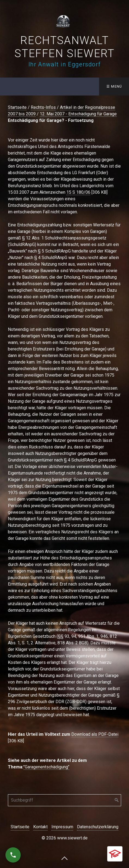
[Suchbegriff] (64, 800)
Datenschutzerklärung (98, 827)
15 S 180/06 (78, 192)
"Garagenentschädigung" (46, 767)
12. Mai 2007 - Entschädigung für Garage (78, 114)
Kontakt (40, 827)
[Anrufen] (13, 855)
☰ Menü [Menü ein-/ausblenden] (114, 86)
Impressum (62, 827)
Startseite (17, 107)
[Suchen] (117, 800)
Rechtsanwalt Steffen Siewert (64, 47)
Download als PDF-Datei (95, 734)
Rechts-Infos (43, 107)
